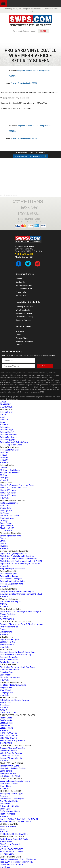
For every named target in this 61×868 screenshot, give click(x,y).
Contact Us (20, 282)
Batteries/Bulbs (22, 338)
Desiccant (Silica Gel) (10, 515)
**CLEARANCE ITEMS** (12, 852)
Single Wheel (6, 687)
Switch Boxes (6, 841)
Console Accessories (9, 756)
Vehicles (19, 345)
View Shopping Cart (24, 310)
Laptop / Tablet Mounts (11, 758)
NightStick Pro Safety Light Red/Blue (17, 556)
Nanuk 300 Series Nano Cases (14, 488)
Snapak (3, 629)
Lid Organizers (7, 510)
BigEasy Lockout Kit (9, 670)
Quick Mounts (7, 525)
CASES (3, 402)
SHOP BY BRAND (9, 738)
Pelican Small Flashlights (11, 579)
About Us (20, 279)
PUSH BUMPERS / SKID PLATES (15, 821)
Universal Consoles (9, 750)
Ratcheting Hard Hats (10, 662)
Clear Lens (5, 705)
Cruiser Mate (6, 632)
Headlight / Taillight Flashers (13, 768)
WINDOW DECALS (9, 735)
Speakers (4, 831)
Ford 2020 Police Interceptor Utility (16, 862)
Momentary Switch (9, 783)
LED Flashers (6, 771)
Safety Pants (6, 725)
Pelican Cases (6, 412)
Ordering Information (24, 307)
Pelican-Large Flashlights (12, 584)
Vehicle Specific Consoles (12, 753)
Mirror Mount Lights (9, 806)
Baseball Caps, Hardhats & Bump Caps (18, 652)
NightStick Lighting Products (13, 553)
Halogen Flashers (8, 773)
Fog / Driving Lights (9, 801)
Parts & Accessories (9, 503)
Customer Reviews (23, 320)
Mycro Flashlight (8, 614)
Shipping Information (24, 313)
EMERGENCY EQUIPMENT (13, 740)
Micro (3, 414)
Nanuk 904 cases (8, 493)
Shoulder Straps (7, 518)
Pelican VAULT (7, 432)
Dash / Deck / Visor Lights (12, 798)
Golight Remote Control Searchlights (17, 591)
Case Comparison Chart (11, 445)
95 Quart (4, 475)
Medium (4, 419)
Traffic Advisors (7, 814)
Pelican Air (5, 427)
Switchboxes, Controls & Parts (14, 839)
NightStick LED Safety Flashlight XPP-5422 (20, 563)
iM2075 (4, 455)
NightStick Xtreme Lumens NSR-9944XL (19, 558)
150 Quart (5, 477)
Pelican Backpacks (9, 434)
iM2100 (4, 457)
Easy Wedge (6, 675)
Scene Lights (6, 809)
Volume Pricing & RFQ (24, 317)
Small (2, 417)
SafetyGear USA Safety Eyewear (15, 700)
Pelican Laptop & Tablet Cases (14, 442)
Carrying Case (6, 672)
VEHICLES (5, 867)
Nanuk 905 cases (8, 495)
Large (3, 422)
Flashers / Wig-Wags (10, 766)
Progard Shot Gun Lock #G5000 (21, 83)
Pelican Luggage (7, 440)
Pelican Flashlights (8, 573)
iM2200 (4, 460)
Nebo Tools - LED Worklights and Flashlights (21, 611)
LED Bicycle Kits (8, 642)
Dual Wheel (5, 690)
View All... (4, 424)
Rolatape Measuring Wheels (13, 685)
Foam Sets (5, 505)
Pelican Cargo (6, 429)
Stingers (4, 538)
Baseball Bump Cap (9, 657)
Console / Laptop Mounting (13, 748)
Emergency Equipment (25, 341)
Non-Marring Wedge (10, 677)
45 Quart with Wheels (10, 470)
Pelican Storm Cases (9, 450)
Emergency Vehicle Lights (12, 793)
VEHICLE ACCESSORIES (12, 849)
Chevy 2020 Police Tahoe (12, 864)
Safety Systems (7, 644)
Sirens (3, 829)
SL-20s (3, 543)
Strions (3, 541)
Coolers (4, 467)
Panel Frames (6, 523)
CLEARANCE (6, 407)
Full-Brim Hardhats (9, 659)
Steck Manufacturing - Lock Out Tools (18, 667)
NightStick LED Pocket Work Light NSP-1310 (21, 561)
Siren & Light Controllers (11, 844)
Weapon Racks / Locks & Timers (15, 781)
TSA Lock (4, 513)
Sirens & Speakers (8, 826)
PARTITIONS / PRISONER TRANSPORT (19, 819)
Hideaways (5, 804)
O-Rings (4, 520)
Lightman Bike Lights (10, 639)
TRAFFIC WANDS (9, 733)
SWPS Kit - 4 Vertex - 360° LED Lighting (18, 859)
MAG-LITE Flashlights (10, 601)
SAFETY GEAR (7, 619)
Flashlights (20, 331)
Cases (18, 335)
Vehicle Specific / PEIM (11, 776)
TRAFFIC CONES (8, 713)
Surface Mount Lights (10, 811)
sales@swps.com (25, 285)
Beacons (4, 796)
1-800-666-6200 (25, 289)
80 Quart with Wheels (10, 472)
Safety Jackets (7, 723)
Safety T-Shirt (6, 728)
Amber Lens (5, 702)
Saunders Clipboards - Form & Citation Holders (22, 624)
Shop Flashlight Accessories (13, 568)
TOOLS (3, 710)
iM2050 (4, 452)
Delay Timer (6, 786)
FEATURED (5, 404)
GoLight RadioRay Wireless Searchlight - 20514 (22, 594)
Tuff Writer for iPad (9, 627)
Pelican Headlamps (9, 576)
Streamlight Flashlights (11, 536)
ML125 (3, 604)
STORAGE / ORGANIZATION (14, 834)
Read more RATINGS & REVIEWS (28, 156)
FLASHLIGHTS (7, 528)
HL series (4, 546)
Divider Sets (6, 508)
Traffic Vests (6, 718)
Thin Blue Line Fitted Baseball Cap (16, 654)
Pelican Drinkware (8, 437)
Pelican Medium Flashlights (13, 581)
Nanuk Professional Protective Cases (17, 485)
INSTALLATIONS (8, 854)
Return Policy (21, 295)
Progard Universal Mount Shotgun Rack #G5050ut (30, 73)
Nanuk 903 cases (8, 490)
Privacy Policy (21, 292)
